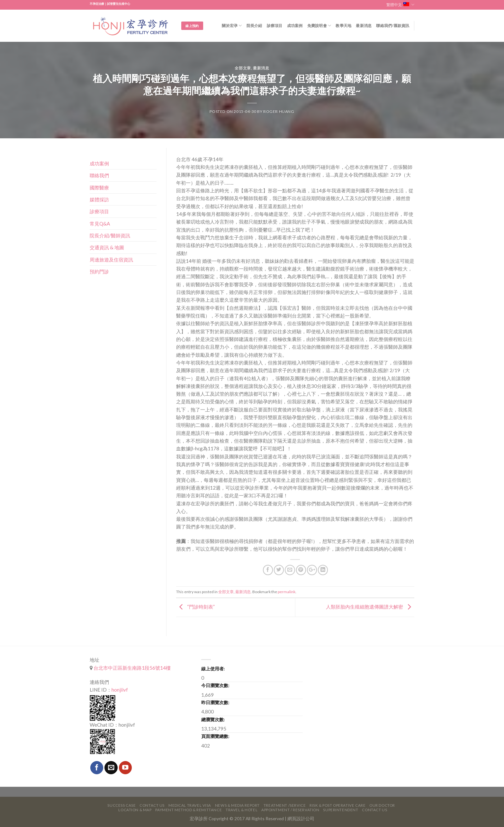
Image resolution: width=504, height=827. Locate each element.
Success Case (122, 805)
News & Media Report (237, 805)
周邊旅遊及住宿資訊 (111, 260)
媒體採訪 (99, 199)
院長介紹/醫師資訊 (110, 235)
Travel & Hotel (242, 810)
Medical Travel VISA (190, 805)
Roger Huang (279, 111)
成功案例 (295, 26)
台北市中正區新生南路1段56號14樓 (132, 668)
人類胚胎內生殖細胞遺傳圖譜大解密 (370, 607)
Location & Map (135, 810)
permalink (287, 592)
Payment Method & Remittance (189, 810)
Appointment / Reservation (290, 810)
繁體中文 (400, 5)
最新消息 (364, 26)
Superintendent (341, 810)
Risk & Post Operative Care (337, 805)
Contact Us (152, 805)
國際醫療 (99, 188)
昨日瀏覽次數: (215, 702)
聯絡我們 (99, 175)
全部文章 (243, 68)
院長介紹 (254, 26)
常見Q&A (100, 224)
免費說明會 (319, 26)
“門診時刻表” (195, 607)
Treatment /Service (285, 805)
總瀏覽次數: (213, 719)
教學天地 (343, 26)
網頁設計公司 (301, 818)
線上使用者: (213, 669)
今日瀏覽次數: (215, 685)
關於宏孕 (232, 26)
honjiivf (120, 690)
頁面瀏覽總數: (215, 736)
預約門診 (99, 271)
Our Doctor (382, 805)
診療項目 (275, 26)
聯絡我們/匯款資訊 (393, 26)
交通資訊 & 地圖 (107, 247)
